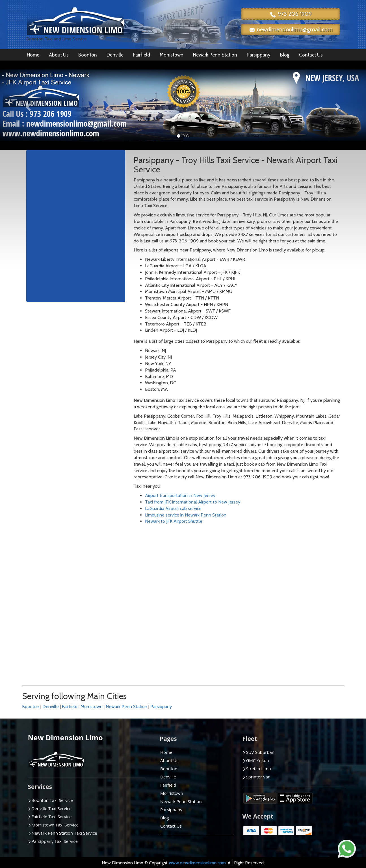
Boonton (88, 55)
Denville (115, 55)
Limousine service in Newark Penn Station (186, 515)
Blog (285, 55)
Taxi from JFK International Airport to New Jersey (193, 502)
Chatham (46, 633)
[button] (27, 105)
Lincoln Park (157, 582)
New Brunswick (213, 594)
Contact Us (311, 55)
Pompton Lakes (268, 582)
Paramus (207, 614)
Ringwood (262, 607)
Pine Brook (209, 646)
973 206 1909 (291, 14)
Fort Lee (99, 633)
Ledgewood (157, 575)
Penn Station (212, 633)
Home (33, 55)
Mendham (155, 614)
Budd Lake (48, 614)
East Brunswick (106, 594)
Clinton (45, 646)
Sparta (259, 653)
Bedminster (49, 582)
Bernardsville (50, 594)
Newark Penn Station (215, 55)
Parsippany (259, 55)
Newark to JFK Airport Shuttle (174, 521)
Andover (46, 569)
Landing (99, 672)
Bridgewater (49, 607)
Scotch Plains (265, 627)
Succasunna (317, 569)
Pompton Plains (268, 588)
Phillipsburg (210, 640)
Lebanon (154, 569)
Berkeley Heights (54, 588)
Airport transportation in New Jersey (180, 495)
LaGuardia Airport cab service (173, 508)
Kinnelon (100, 659)
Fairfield (142, 55)
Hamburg (100, 646)
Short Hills (262, 633)
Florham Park (104, 627)
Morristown (172, 55)
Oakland (207, 607)
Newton (207, 588)
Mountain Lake (213, 569)
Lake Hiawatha (105, 666)
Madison (153, 601)
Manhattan (156, 607)
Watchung (316, 601)
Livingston (155, 588)
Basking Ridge (51, 575)
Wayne (313, 607)
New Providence (215, 601)
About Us (59, 55)
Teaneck (314, 582)
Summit (313, 575)
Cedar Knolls (50, 627)
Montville (154, 620)
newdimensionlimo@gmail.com (291, 30)
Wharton (315, 614)
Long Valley (156, 594)
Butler (44, 620)
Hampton (100, 653)
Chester (45, 640)
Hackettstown (105, 640)
